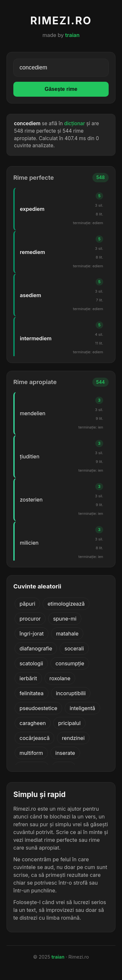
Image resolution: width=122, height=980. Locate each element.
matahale (67, 634)
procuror (30, 619)
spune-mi (65, 619)
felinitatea (32, 693)
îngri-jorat (32, 634)
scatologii (31, 663)
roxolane (60, 678)
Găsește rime (61, 89)
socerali (74, 648)
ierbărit (28, 678)
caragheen (33, 723)
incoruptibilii (71, 693)
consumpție (70, 663)
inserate (65, 753)
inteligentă (82, 708)
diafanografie (36, 648)
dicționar (75, 123)
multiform (31, 753)
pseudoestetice (38, 708)
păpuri (27, 604)
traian (72, 35)
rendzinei (73, 738)
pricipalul (69, 723)
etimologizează (66, 604)
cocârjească (34, 738)
